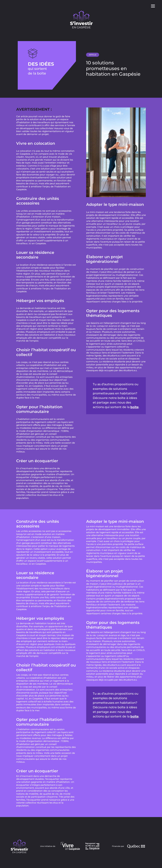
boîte (134, 407)
